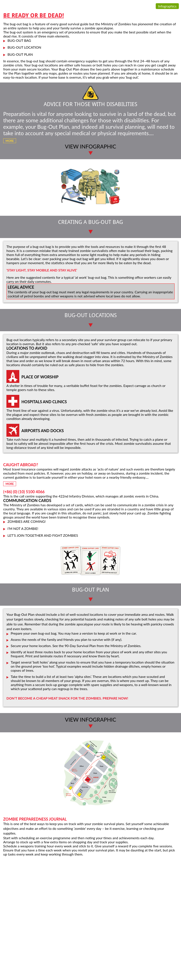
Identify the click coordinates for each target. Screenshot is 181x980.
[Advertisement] (90, 889)
